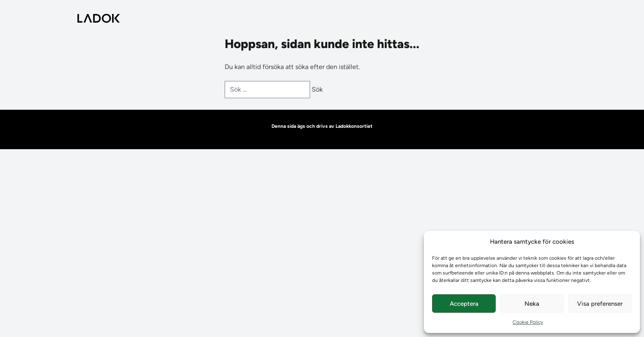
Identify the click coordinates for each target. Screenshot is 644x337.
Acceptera (464, 304)
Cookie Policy (528, 322)
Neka (532, 304)
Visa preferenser (600, 304)
